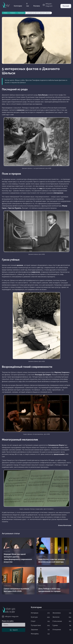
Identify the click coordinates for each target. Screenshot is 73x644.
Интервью (40, 613)
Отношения (62, 630)
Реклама (37, 6)
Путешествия (40, 625)
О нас (28, 5)
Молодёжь (40, 634)
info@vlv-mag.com (10, 617)
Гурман (62, 625)
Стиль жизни (62, 621)
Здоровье (40, 630)
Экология (62, 617)
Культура (40, 617)
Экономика (62, 613)
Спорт (40, 621)
